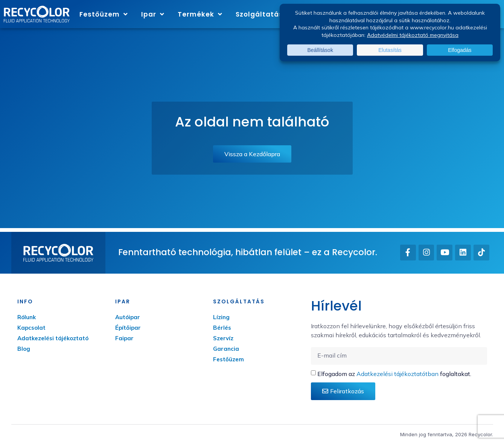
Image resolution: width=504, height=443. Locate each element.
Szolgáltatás (263, 14)
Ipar (153, 14)
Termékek (200, 14)
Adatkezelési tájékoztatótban (397, 374)
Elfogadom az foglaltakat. (394, 374)
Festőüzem (104, 14)
